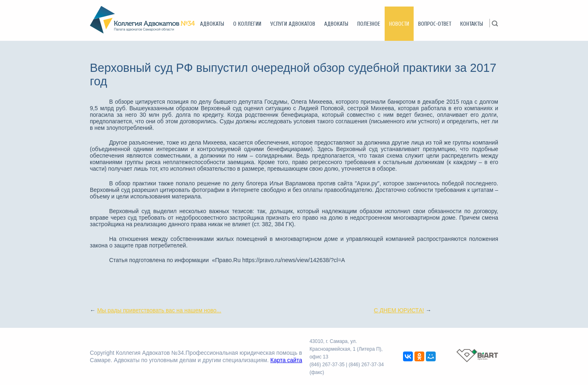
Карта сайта (286, 360)
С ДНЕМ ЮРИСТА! (399, 310)
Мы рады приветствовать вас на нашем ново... (159, 310)
